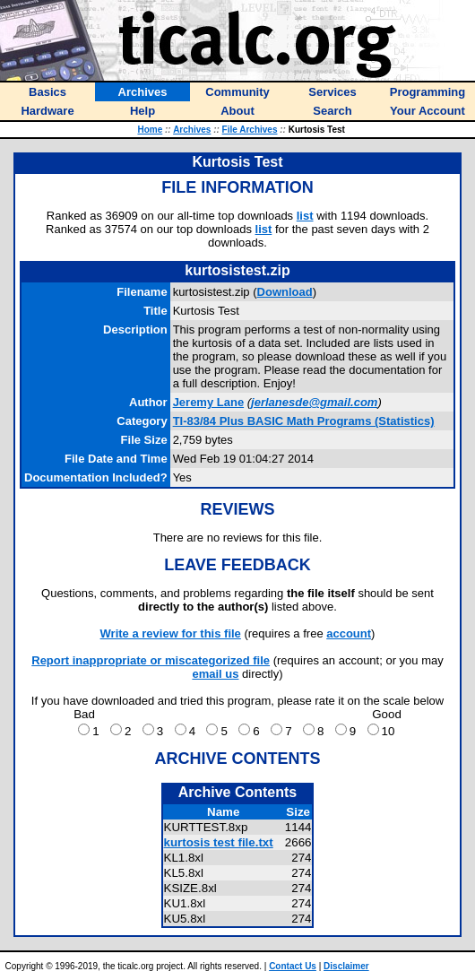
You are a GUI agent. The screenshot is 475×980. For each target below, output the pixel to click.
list (305, 216)
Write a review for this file (171, 633)
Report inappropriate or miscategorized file (151, 660)
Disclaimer (346, 966)
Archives (192, 130)
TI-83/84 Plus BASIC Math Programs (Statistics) (304, 421)
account (349, 633)
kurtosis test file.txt (219, 842)
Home (150, 130)
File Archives (250, 130)
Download (285, 292)
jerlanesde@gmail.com (314, 402)
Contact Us (293, 966)
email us (215, 674)
